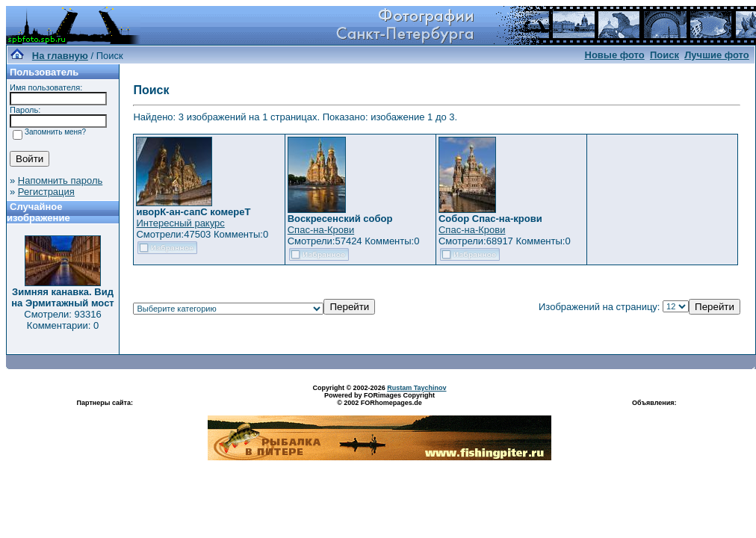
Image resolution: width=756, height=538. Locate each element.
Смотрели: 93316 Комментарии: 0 (62, 320)
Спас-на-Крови (321, 230)
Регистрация (46, 192)
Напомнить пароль (60, 180)
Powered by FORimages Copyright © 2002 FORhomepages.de (379, 399)
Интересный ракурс (180, 223)
